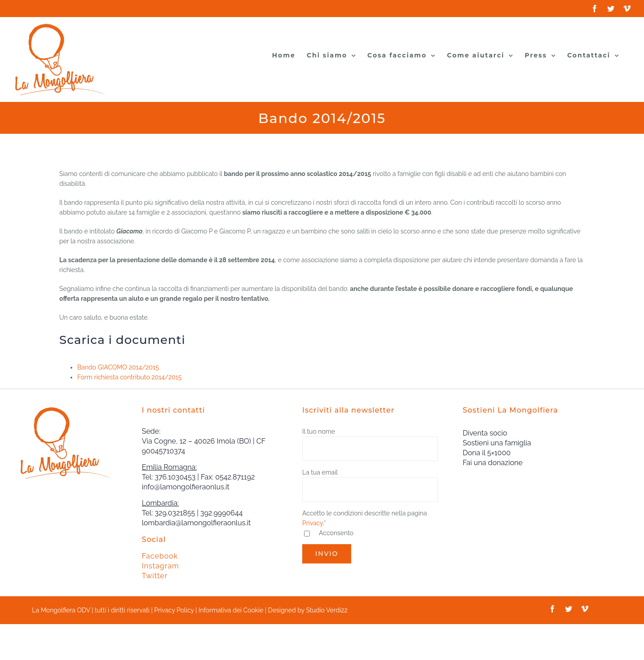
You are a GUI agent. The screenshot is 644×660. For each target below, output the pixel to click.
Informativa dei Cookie (231, 610)
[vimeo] (585, 609)
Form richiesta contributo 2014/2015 (129, 377)
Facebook (160, 556)
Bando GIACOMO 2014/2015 (118, 367)
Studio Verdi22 (326, 610)
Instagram (161, 566)
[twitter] (569, 609)
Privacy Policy (174, 610)
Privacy (313, 523)
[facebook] (552, 609)
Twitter (155, 576)
